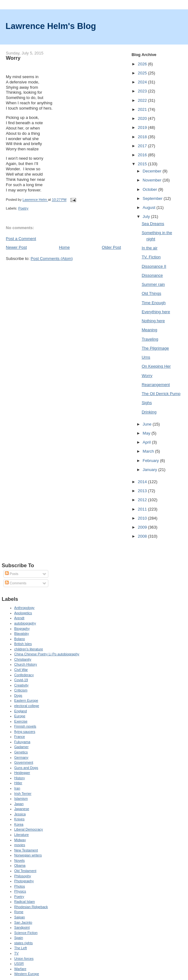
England (21, 711)
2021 (143, 109)
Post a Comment (21, 239)
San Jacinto (23, 922)
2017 (143, 146)
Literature (22, 835)
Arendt (19, 618)
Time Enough (154, 303)
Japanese (22, 809)
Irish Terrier (23, 794)
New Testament (26, 850)
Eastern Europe (26, 700)
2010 (143, 518)
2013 (143, 491)
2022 (143, 100)
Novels (20, 860)
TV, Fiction (151, 257)
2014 (143, 482)
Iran (17, 788)
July (147, 217)
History (20, 778)
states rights (24, 943)
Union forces (24, 959)
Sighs (147, 403)
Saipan (20, 917)
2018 (143, 137)
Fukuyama (22, 742)
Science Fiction (26, 933)
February (152, 461)
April (147, 442)
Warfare (20, 969)
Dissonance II (154, 266)
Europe (20, 716)
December (153, 171)
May (147, 433)
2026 (143, 64)
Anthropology (24, 608)
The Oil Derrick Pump (161, 394)
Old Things (151, 293)
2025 (143, 73)
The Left (21, 948)
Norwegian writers (28, 855)
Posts (12, 574)
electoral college (27, 706)
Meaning (149, 330)
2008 (143, 536)
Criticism (21, 690)
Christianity (23, 659)
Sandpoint (22, 927)
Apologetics (23, 613)
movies (20, 845)
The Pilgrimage (155, 348)
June (148, 424)
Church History (26, 664)
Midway (20, 840)
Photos (20, 886)
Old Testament (25, 871)
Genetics (21, 752)
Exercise (21, 721)
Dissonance (152, 275)
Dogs (18, 695)
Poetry (23, 208)
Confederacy (24, 675)
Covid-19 (21, 680)
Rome (19, 912)
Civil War (21, 670)
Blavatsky (22, 634)
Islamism (21, 799)
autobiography (25, 623)
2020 (143, 118)
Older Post (111, 247)
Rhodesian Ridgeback (31, 907)
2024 (143, 82)
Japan (19, 804)
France (20, 737)
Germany (21, 757)
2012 (143, 500)
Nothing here (153, 321)
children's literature (29, 649)
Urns (146, 357)
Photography (24, 881)
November (153, 180)
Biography (22, 629)
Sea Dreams (153, 224)
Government (24, 762)
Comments (16, 583)
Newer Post (16, 247)
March (149, 451)
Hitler (18, 783)
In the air (149, 248)
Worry (147, 376)
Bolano (20, 639)
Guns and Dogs (26, 768)
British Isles (23, 644)
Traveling (150, 339)
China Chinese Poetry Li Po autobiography (47, 654)
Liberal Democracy (29, 829)
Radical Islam (25, 902)
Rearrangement (156, 385)
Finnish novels (25, 726)
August (150, 207)
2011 (143, 509)
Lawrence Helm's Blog (51, 26)
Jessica (20, 814)
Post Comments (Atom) (52, 259)
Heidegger (22, 773)
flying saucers (25, 732)
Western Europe (27, 974)
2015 (143, 164)
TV (17, 953)
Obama (20, 865)
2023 (143, 91)
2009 (143, 527)
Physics (20, 891)
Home (64, 247)
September (153, 198)
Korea (19, 824)
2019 (143, 127)
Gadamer (22, 747)
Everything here (156, 312)
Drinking (149, 412)
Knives (19, 819)
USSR (19, 964)
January (151, 470)
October (151, 189)
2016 (143, 155)
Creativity (22, 685)
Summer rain (153, 284)
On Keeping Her (156, 366)
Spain (19, 938)
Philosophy (23, 876)
